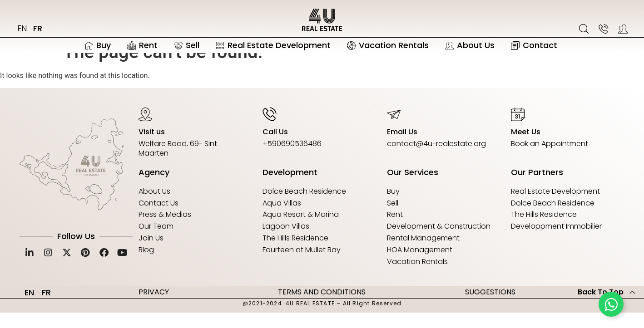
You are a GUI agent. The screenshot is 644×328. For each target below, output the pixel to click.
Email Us (402, 147)
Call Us (275, 147)
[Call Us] (269, 129)
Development (290, 188)
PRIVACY (154, 307)
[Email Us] (394, 129)
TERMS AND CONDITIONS (322, 307)
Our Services (413, 188)
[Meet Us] (518, 129)
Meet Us (526, 147)
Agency (154, 188)
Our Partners (537, 188)
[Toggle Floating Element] (611, 304)
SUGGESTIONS (490, 307)
